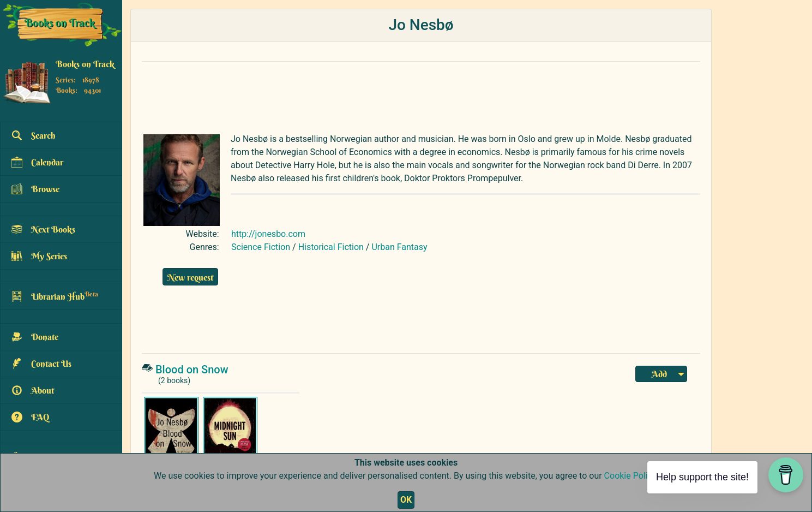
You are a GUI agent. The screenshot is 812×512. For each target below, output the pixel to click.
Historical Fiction (331, 247)
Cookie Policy (630, 476)
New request (190, 277)
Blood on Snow (192, 370)
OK (406, 500)
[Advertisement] (401, 95)
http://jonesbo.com (268, 234)
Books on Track (85, 64)
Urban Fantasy (399, 247)
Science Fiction (261, 247)
